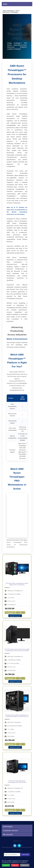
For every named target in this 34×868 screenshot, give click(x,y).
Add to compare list (18, 613)
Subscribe (25, 855)
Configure (10, 613)
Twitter (19, 846)
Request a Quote (15, 616)
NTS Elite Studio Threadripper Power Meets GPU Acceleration (17, 584)
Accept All (6, 865)
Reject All (15, 865)
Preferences (25, 865)
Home (4, 11)
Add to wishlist (23, 613)
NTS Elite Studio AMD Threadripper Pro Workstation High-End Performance (17, 716)
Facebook (15, 846)
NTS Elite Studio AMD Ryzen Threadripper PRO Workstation (17, 782)
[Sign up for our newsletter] (12, 855)
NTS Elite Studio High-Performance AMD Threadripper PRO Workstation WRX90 (17, 650)
